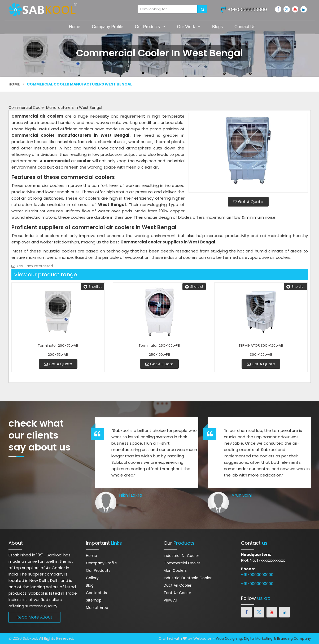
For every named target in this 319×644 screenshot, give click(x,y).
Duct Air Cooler (178, 585)
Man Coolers (175, 570)
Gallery (92, 578)
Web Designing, (229, 639)
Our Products (150, 27)
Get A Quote (248, 202)
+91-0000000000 (244, 9)
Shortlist (93, 287)
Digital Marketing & (260, 639)
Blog (90, 585)
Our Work (189, 27)
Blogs (217, 27)
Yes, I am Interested (32, 266)
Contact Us (245, 27)
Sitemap (94, 600)
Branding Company (294, 639)
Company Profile (107, 27)
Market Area (97, 608)
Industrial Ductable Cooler (188, 578)
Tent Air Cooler (177, 593)
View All (170, 600)
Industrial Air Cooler (181, 556)
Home (75, 27)
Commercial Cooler (182, 563)
